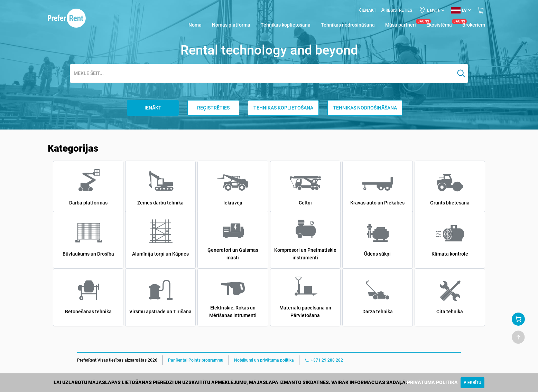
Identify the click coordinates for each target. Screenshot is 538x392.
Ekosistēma (439, 25)
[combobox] (262, 74)
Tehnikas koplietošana (286, 25)
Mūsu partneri (401, 25)
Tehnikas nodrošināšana (348, 25)
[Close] (472, 383)
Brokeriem (474, 25)
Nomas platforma (231, 25)
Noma (195, 25)
